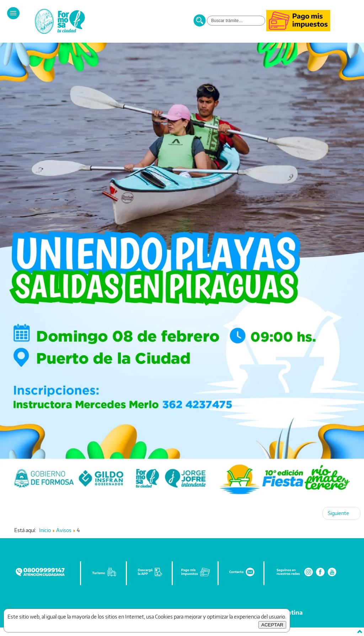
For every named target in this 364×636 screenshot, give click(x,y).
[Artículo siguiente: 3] (341, 513)
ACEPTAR (272, 625)
